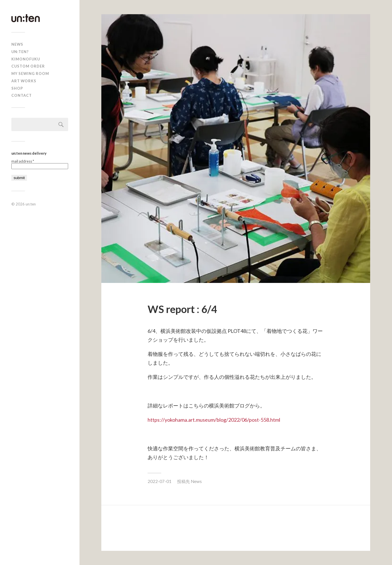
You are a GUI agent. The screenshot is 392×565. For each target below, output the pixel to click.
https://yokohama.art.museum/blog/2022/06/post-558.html (214, 420)
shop (17, 88)
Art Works (24, 81)
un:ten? (20, 52)
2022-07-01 (160, 481)
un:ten (31, 204)
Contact (22, 95)
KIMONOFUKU (26, 59)
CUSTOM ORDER (28, 66)
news (17, 44)
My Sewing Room (30, 73)
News (196, 481)
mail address (23, 161)
